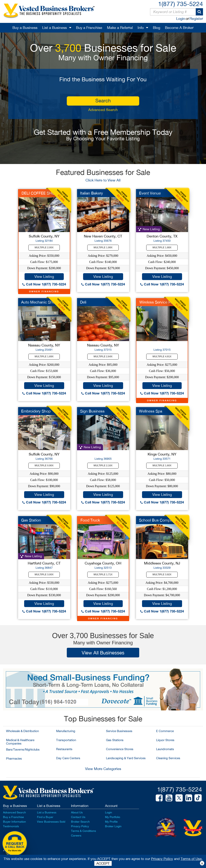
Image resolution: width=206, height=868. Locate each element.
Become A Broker (179, 28)
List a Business (55, 28)
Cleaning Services (168, 758)
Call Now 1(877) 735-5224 (44, 284)
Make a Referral (120, 28)
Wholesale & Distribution (22, 731)
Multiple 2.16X (103, 466)
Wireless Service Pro (157, 302)
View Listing (44, 277)
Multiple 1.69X (44, 357)
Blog (157, 28)
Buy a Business (25, 28)
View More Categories (103, 769)
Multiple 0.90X (44, 466)
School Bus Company (158, 520)
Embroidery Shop (36, 411)
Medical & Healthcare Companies (20, 742)
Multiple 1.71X (103, 575)
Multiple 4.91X (162, 357)
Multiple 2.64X (103, 357)
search (103, 101)
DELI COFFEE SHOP (39, 193)
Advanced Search (103, 110)
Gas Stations (115, 740)
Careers (76, 835)
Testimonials (11, 826)
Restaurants (64, 749)
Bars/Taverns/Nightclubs (23, 749)
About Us (77, 812)
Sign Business (92, 411)
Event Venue (150, 193)
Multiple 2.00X (44, 248)
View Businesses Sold (51, 822)
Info (141, 28)
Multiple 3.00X (44, 575)
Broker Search (80, 822)
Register (196, 19)
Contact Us (78, 817)
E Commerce (165, 731)
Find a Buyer (45, 817)
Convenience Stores (120, 749)
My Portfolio (113, 817)
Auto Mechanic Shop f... (42, 302)
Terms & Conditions (83, 831)
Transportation (66, 740)
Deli (83, 302)
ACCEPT (103, 863)
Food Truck (90, 520)
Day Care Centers (68, 758)
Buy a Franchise (89, 28)
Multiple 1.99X (103, 248)
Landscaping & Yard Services (126, 758)
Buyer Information (14, 822)
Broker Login (113, 826)
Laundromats (165, 749)
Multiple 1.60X (162, 466)
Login (181, 19)
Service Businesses (119, 731)
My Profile (111, 822)
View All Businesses (103, 653)
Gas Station (31, 520)
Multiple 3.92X (162, 575)
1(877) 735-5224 (181, 4)
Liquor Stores (165, 740)
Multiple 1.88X (162, 248)
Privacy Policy (80, 826)
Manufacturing (66, 731)
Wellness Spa (151, 411)
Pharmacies (14, 758)
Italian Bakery (92, 193)
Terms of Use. (192, 859)
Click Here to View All (103, 180)
